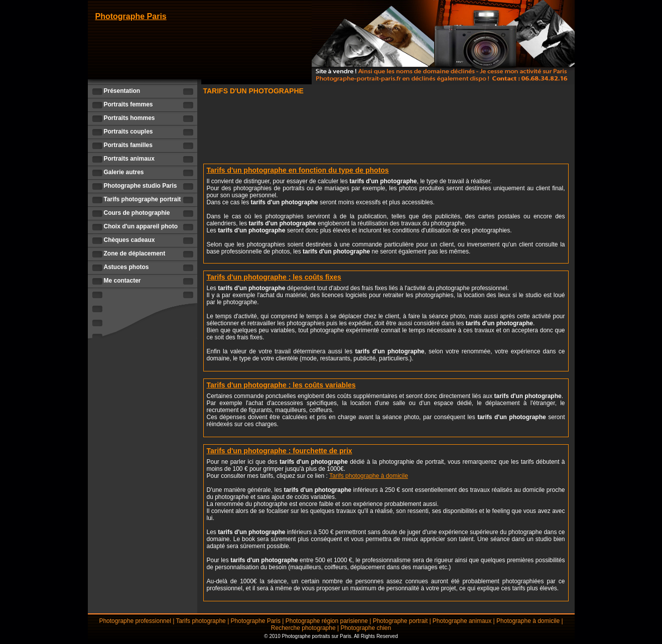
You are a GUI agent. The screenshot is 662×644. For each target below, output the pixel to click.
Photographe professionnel (135, 621)
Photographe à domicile (528, 621)
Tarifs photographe (201, 621)
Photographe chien (366, 628)
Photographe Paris (131, 16)
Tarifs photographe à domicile (369, 476)
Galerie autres (124, 172)
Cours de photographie (137, 213)
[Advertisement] (386, 128)
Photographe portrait (400, 621)
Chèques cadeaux (129, 240)
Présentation (122, 91)
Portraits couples (128, 132)
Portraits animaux (129, 159)
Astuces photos (126, 267)
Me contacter (122, 281)
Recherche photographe (303, 628)
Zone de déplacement (135, 253)
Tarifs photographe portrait (143, 199)
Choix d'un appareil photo (141, 226)
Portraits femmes (128, 104)
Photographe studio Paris (141, 186)
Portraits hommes (129, 118)
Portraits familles (128, 145)
